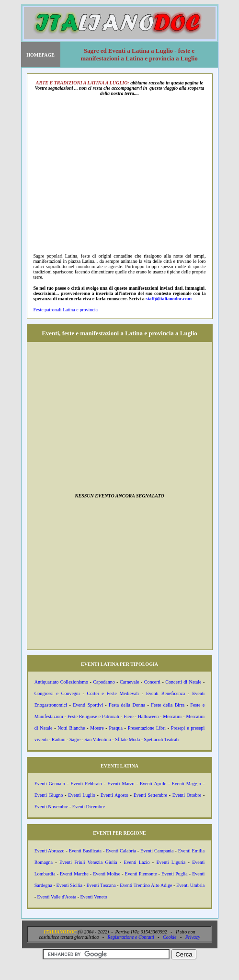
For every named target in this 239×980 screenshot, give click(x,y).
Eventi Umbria (190, 885)
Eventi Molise (107, 874)
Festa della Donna (127, 705)
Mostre (97, 728)
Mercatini (172, 716)
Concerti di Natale (183, 682)
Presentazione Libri (147, 728)
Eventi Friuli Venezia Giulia (88, 862)
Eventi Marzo (121, 784)
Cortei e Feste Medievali (113, 693)
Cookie (170, 937)
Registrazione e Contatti (131, 937)
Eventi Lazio (137, 862)
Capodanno (104, 682)
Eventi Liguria (171, 862)
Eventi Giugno (49, 795)
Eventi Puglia (175, 874)
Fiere (129, 716)
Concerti (152, 682)
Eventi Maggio (187, 784)
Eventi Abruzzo (50, 851)
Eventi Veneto (94, 897)
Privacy (193, 937)
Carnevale (130, 682)
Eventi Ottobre (187, 795)
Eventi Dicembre (89, 807)
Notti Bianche (71, 728)
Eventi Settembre (150, 795)
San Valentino (98, 739)
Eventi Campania (157, 851)
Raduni (59, 739)
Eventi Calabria (121, 851)
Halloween (148, 716)
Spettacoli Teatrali (161, 739)
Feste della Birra (168, 705)
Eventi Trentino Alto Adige (146, 885)
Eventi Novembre (51, 807)
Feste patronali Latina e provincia (66, 310)
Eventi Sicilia (69, 885)
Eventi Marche (74, 874)
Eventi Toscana (101, 885)
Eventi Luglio (82, 795)
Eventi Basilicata (85, 851)
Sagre (75, 739)
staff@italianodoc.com (169, 299)
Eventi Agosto (114, 795)
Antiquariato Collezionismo (61, 682)
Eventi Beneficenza (165, 693)
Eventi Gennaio (50, 784)
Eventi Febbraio (86, 784)
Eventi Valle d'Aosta (57, 897)
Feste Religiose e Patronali (93, 716)
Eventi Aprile (153, 784)
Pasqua (115, 728)
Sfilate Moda (127, 739)
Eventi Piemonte (141, 874)
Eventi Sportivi (88, 705)
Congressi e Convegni (57, 693)
